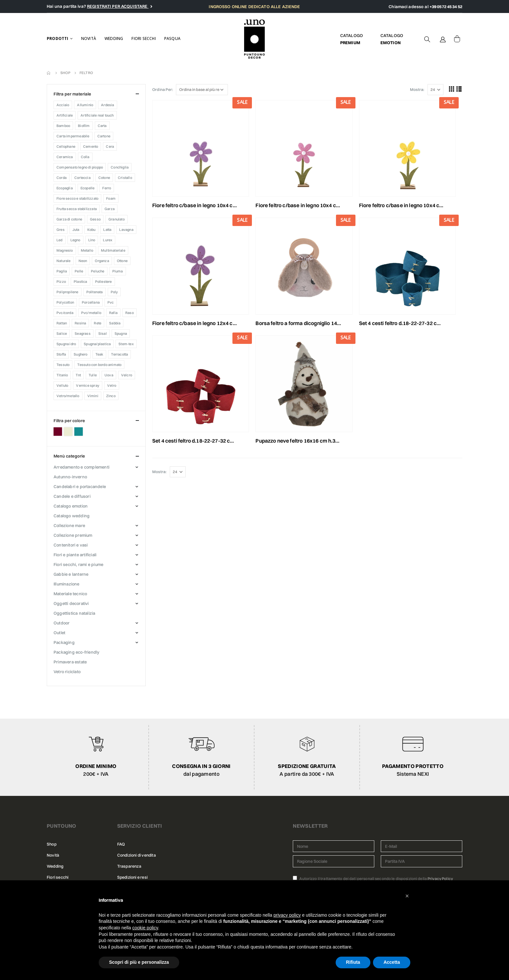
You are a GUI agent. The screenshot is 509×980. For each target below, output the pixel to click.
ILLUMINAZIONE (67, 584)
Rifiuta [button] (353, 962)
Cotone (104, 178)
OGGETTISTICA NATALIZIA (74, 613)
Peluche (98, 271)
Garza (110, 209)
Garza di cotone (69, 219)
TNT (78, 375)
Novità (89, 38)
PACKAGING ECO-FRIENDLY (76, 652)
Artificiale (65, 115)
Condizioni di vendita (137, 855)
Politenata (95, 292)
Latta (107, 230)
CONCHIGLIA (120, 167)
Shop (52, 844)
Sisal (103, 333)
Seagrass (83, 333)
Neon (83, 261)
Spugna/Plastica (97, 344)
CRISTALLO (125, 178)
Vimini (93, 396)
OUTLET (59, 633)
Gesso (95, 219)
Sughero (81, 354)
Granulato (117, 219)
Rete (98, 323)
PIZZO (61, 282)
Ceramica (65, 157)
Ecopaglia (65, 188)
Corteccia (82, 178)
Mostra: (417, 89)
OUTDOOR (62, 623)
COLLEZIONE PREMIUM (73, 535)
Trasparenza (129, 866)
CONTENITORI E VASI (71, 545)
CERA (110, 146)
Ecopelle (88, 188)
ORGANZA (102, 261)
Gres (61, 230)
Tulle (93, 375)
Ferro (107, 188)
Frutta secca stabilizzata (77, 209)
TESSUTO (63, 365)
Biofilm (84, 126)
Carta (102, 126)
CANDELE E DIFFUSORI (72, 496)
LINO (92, 240)
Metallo (87, 250)
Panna (68, 432)
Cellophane (66, 146)
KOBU (92, 230)
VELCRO (127, 375)
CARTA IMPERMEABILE (73, 136)
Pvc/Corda (65, 313)
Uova (109, 375)
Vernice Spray (88, 385)
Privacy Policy (440, 879)
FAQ (121, 844)
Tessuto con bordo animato (99, 365)
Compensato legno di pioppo (80, 167)
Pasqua (172, 38)
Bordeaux (58, 432)
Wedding (114, 38)
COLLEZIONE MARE (69, 525)
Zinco (111, 396)
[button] (407, 896)
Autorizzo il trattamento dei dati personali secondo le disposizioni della (373, 878)
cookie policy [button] (145, 928)
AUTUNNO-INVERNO (70, 477)
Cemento (91, 146)
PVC (111, 302)
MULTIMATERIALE (113, 250)
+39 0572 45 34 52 (446, 6)
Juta (76, 230)
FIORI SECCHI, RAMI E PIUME (78, 564)
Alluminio (85, 105)
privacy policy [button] (287, 915)
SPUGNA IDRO (66, 344)
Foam (111, 198)
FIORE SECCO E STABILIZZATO (77, 198)
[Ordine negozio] (202, 90)
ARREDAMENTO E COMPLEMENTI (81, 467)
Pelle (79, 271)
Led (60, 240)
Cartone (104, 136)
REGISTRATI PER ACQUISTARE (118, 6)
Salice (62, 333)
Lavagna (126, 230)
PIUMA (118, 271)
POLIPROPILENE (68, 292)
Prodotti (58, 38)
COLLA (85, 157)
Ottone (122, 261)
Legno (75, 240)
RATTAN (62, 323)
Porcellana (91, 302)
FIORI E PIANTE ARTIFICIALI (75, 555)
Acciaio (63, 105)
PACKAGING (64, 642)
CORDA (62, 178)
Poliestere (104, 282)
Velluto (62, 385)
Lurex (108, 240)
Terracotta (119, 354)
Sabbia (115, 323)
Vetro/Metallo (68, 396)
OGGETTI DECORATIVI (71, 603)
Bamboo (63, 126)
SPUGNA (121, 333)
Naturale (64, 261)
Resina (80, 323)
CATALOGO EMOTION (71, 506)
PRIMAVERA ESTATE (70, 662)
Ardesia (107, 105)
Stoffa (61, 354)
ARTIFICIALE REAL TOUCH (97, 115)
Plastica (81, 282)
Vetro (112, 385)
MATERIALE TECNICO (70, 594)
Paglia (62, 271)
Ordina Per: (163, 89)
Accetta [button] (392, 962)
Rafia (113, 313)
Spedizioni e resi (132, 877)
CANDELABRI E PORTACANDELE (80, 486)
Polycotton (65, 302)
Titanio (62, 375)
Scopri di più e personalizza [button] (139, 962)
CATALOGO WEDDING (72, 516)
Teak (99, 354)
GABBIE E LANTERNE (71, 574)
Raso (130, 313)
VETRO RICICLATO (67, 672)
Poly (114, 292)
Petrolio (79, 432)
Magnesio (65, 250)
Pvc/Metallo (91, 313)
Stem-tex (126, 344)
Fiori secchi (143, 38)
